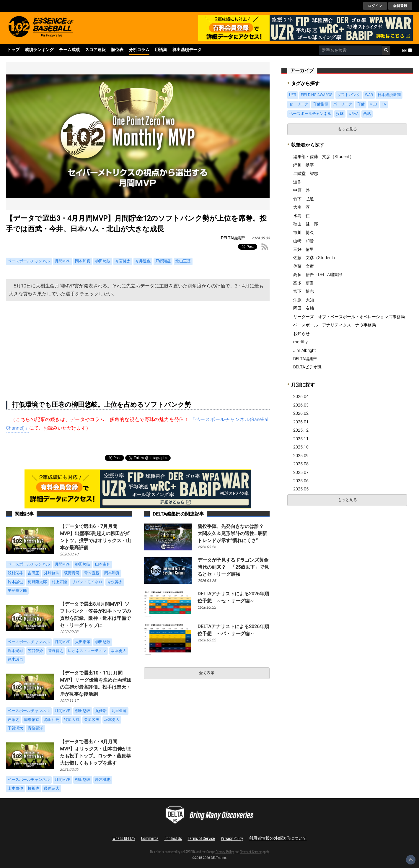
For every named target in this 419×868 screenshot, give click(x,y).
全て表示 (207, 673)
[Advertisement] (138, 345)
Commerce (150, 838)
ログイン (375, 6)
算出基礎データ (187, 50)
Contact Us (173, 838)
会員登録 (400, 6)
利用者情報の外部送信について (278, 838)
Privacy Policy (232, 838)
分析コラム (139, 50)
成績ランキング (39, 50)
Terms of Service (201, 838)
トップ (13, 50)
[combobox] (350, 50)
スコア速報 (95, 50)
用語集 (161, 50)
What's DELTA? (124, 838)
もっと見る (347, 129)
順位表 (117, 50)
